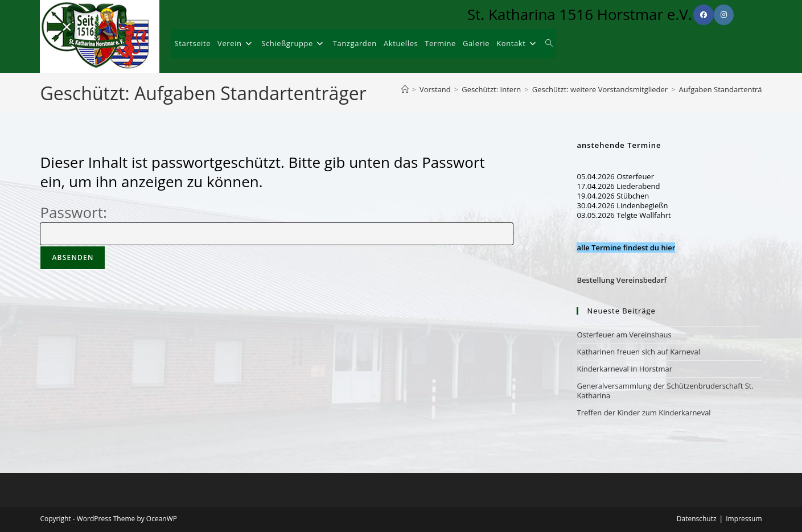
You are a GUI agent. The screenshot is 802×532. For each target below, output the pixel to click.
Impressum (744, 519)
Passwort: (276, 222)
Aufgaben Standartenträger (726, 89)
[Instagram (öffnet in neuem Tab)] (724, 15)
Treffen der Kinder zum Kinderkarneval (643, 413)
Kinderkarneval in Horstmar (624, 369)
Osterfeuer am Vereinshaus (624, 335)
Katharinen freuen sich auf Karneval (638, 352)
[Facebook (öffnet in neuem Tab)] (704, 15)
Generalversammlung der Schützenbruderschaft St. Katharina (665, 391)
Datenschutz (697, 519)
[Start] (405, 89)
